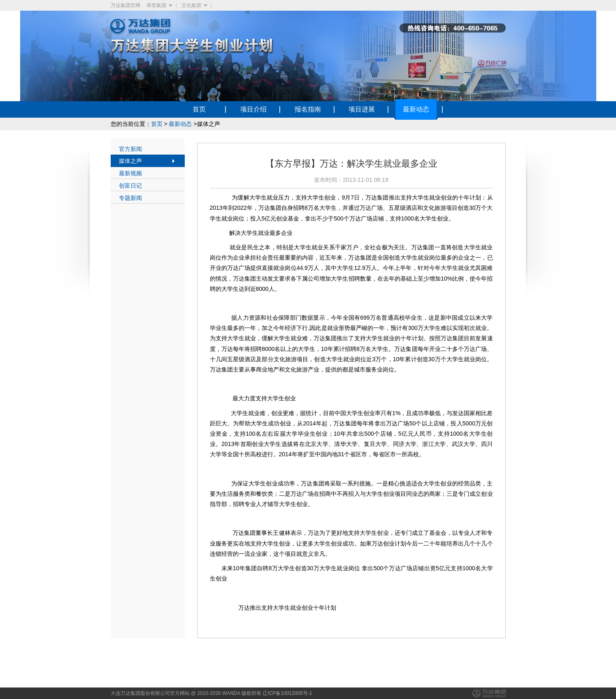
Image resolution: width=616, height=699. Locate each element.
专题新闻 (130, 198)
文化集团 (191, 5)
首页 (157, 124)
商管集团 (156, 5)
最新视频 (130, 173)
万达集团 (489, 693)
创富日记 (130, 186)
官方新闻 (130, 149)
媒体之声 (130, 161)
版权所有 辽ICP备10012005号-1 (277, 693)
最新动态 (180, 124)
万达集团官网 (126, 5)
